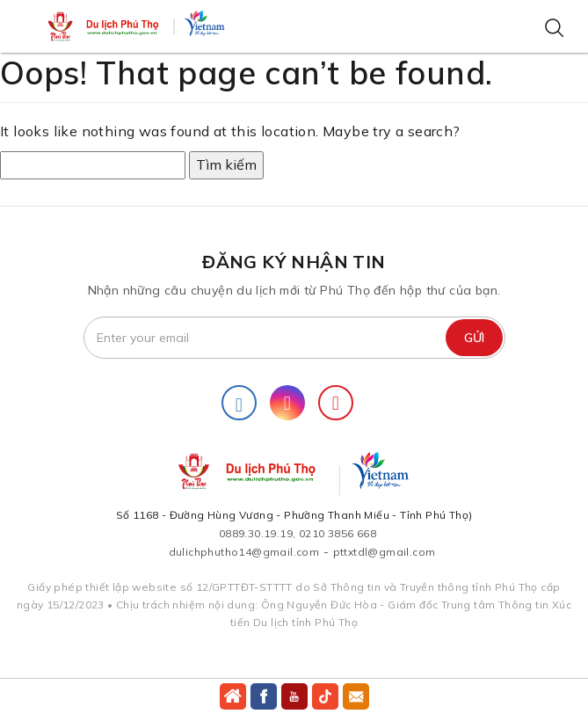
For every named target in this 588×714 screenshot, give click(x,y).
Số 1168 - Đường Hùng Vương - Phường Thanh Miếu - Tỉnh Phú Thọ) (294, 515)
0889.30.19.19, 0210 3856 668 (298, 533)
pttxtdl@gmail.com (385, 552)
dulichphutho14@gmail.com (244, 552)
